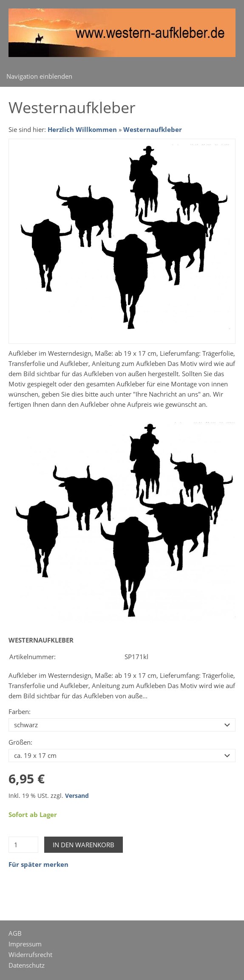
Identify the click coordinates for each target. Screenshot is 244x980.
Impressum (25, 944)
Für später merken (38, 864)
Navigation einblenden (39, 76)
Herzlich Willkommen (82, 129)
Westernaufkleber (153, 129)
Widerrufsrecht (30, 954)
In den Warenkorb (84, 845)
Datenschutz (27, 965)
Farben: (20, 711)
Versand (77, 796)
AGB (15, 933)
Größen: (20, 742)
